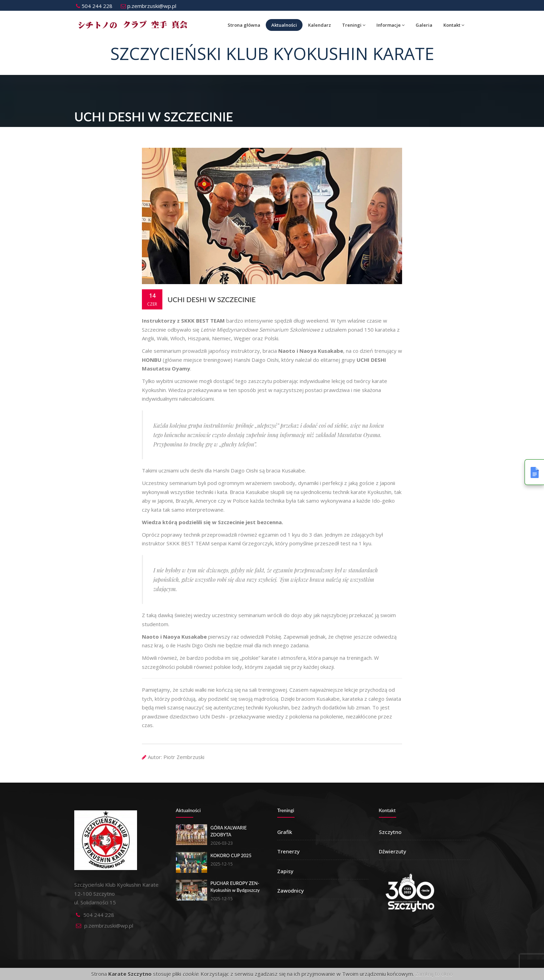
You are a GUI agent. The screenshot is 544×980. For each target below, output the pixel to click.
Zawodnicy (291, 890)
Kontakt (454, 25)
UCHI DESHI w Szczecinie (212, 299)
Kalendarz (320, 25)
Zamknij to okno (434, 974)
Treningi (354, 25)
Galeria (424, 25)
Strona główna (244, 25)
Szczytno (390, 832)
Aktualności (284, 25)
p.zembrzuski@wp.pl (148, 6)
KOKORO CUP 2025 (231, 855)
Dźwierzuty (393, 851)
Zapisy (285, 871)
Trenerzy (288, 851)
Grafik (285, 832)
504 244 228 (94, 6)
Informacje (390, 25)
